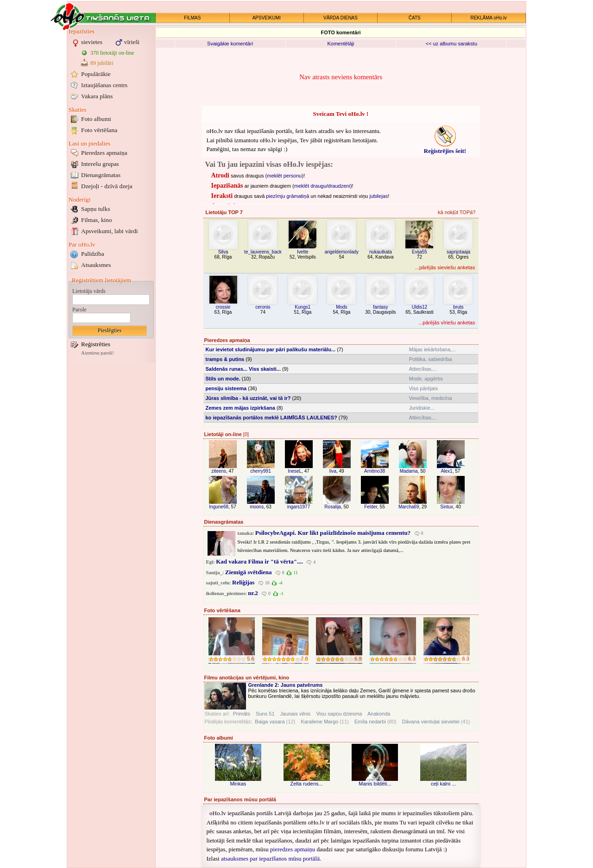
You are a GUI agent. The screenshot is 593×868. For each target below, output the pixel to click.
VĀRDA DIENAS (341, 18)
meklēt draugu (310, 186)
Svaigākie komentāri (230, 44)
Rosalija (333, 507)
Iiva (333, 471)
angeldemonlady (342, 252)
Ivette (303, 252)
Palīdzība (93, 254)
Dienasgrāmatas (101, 175)
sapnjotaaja (458, 252)
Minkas (238, 784)
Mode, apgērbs (426, 379)
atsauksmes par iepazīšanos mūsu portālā (270, 858)
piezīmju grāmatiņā (287, 196)
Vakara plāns (97, 96)
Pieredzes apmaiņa (104, 153)
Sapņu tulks (96, 209)
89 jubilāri (102, 63)
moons (257, 507)
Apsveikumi (110, 231)
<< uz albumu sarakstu (451, 44)
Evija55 (420, 252)
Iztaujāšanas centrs (104, 85)
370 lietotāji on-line (112, 53)
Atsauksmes (96, 265)
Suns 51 (265, 714)
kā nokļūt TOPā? (457, 212)
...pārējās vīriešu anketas (447, 323)
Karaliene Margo (319, 722)
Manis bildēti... (375, 784)
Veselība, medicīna (431, 398)
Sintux (447, 507)
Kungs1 (303, 307)
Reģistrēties (96, 344)
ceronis (263, 307)
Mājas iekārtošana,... (433, 349)
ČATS (415, 18)
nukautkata (381, 252)
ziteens (219, 471)
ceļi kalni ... (443, 784)
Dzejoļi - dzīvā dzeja (107, 186)
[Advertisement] (111, 504)
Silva (223, 252)
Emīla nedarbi (370, 722)
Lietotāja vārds (89, 291)
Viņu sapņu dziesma (339, 714)
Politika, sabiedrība (431, 359)
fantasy (380, 307)
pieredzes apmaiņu (293, 849)
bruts (458, 307)
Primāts (242, 714)
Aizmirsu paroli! (98, 353)
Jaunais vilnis (295, 714)
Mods (341, 307)
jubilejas (379, 196)
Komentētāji (341, 44)
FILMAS (192, 18)
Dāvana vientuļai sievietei (431, 722)
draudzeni (339, 186)
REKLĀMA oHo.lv (488, 18)
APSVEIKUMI (267, 18)
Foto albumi (96, 119)
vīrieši (132, 42)
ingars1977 (299, 507)
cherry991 (260, 471)
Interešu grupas (100, 164)
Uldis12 (420, 307)
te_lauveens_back (263, 252)
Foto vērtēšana (99, 130)
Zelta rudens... (306, 784)
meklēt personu (284, 176)
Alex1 (447, 471)
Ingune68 (219, 507)
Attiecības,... (423, 369)
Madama (409, 471)
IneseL (295, 471)
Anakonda (379, 714)
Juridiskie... (422, 408)
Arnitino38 (375, 471)
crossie (223, 307)
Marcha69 (409, 507)
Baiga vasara (270, 722)
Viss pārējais (423, 388)
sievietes (92, 42)
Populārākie (96, 74)
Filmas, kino (97, 220)
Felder (371, 507)
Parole (79, 310)
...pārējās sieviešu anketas (445, 267)
